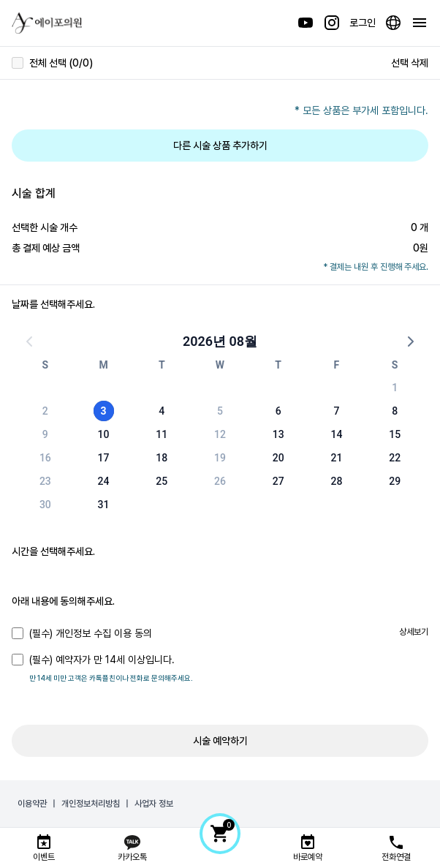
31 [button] (104, 505)
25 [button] (162, 481)
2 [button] (45, 411)
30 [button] (45, 505)
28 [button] (336, 481)
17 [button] (104, 458)
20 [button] (278, 458)
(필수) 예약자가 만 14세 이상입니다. (93, 660)
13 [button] (278, 434)
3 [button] (104, 411)
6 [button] (278, 411)
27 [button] (278, 481)
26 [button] (220, 481)
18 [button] (162, 458)
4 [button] (162, 411)
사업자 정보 (154, 804)
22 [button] (395, 458)
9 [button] (45, 434)
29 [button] (395, 481)
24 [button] (104, 481)
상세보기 (414, 632)
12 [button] (220, 434)
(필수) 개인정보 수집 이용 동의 (82, 633)
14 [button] (336, 434)
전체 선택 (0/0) (52, 63)
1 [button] (395, 388)
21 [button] (336, 458)
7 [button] (336, 411)
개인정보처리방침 (91, 804)
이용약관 (32, 804)
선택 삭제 (410, 63)
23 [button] (45, 481)
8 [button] (395, 411)
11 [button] (162, 434)
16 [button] (45, 458)
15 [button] (395, 434)
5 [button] (220, 411)
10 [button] (104, 434)
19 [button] (220, 458)
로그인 (363, 23)
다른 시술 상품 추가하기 (220, 146)
